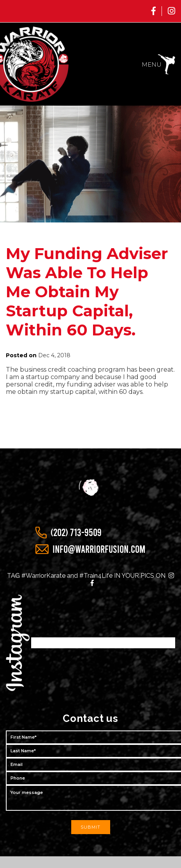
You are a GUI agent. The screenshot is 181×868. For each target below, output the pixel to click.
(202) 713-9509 (76, 533)
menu (152, 64)
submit (90, 827)
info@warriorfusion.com (99, 549)
